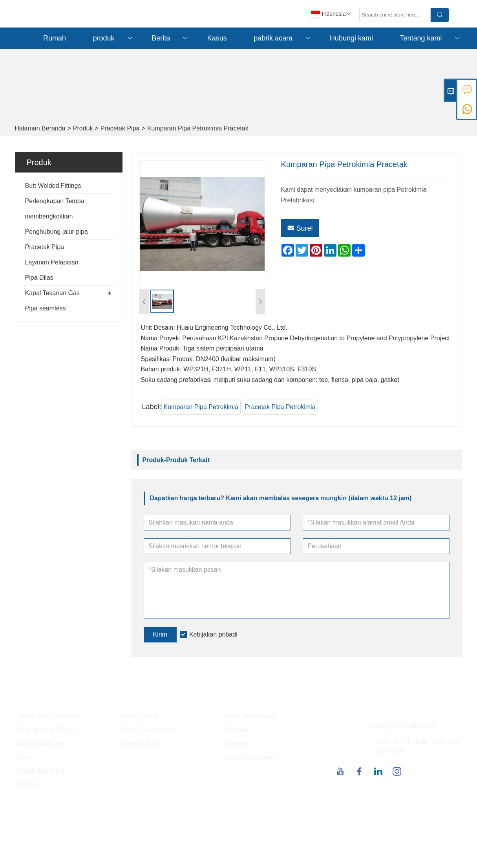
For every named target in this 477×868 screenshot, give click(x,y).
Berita (171, 38)
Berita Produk (140, 716)
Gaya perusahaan (251, 716)
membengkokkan (49, 216)
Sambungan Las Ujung (49, 716)
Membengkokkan (41, 744)
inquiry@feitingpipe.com (402, 726)
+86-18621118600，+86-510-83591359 (418, 747)
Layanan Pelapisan (52, 262)
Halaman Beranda (40, 128)
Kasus (217, 38)
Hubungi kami (351, 38)
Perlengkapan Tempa (55, 201)
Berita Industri (141, 744)
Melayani (238, 744)
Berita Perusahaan (147, 730)
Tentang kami (430, 38)
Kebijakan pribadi (213, 634)
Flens (25, 757)
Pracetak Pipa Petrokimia (280, 407)
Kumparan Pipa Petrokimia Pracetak (198, 128)
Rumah (55, 38)
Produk (83, 128)
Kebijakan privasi (249, 757)
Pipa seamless (46, 308)
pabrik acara (283, 38)
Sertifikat (238, 730)
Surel (300, 228)
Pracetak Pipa (120, 128)
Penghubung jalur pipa (57, 232)
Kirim (160, 634)
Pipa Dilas (39, 278)
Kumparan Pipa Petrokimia (201, 407)
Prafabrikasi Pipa (41, 771)
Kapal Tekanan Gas (52, 293)
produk (114, 38)
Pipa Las (29, 785)
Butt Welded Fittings (53, 186)
